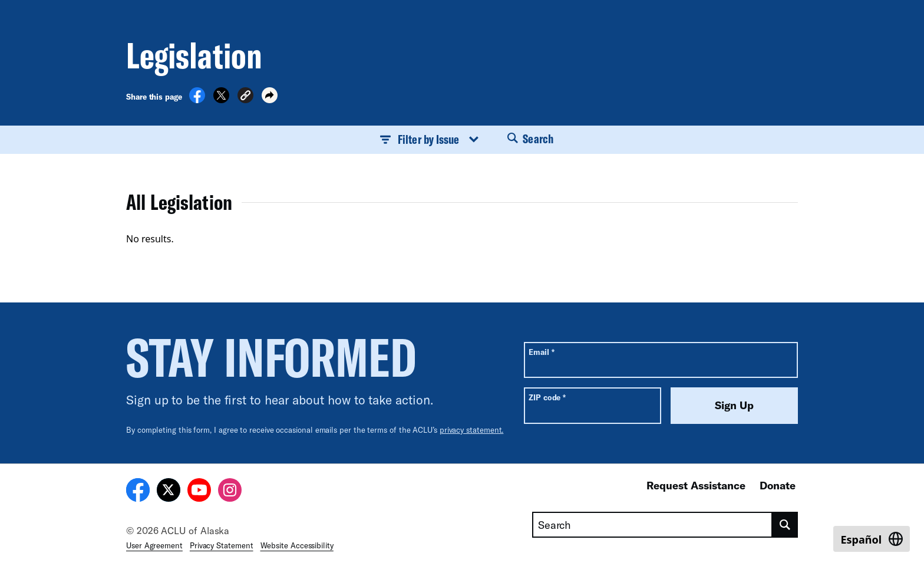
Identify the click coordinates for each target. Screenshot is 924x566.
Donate (778, 485)
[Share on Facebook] (197, 100)
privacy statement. (472, 430)
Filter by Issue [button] (430, 139)
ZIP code (547, 397)
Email (541, 352)
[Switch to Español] (872, 539)
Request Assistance (696, 485)
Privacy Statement (222, 545)
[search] (785, 525)
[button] (245, 97)
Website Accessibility (297, 545)
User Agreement (154, 545)
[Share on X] (221, 100)
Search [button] (530, 139)
